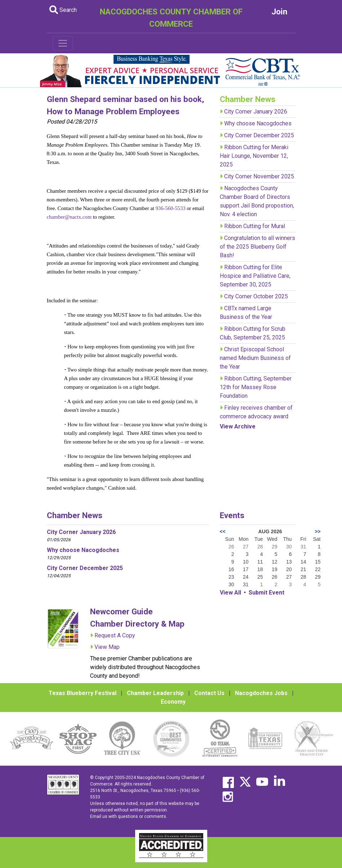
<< (223, 531)
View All (230, 593)
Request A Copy (115, 635)
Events (232, 515)
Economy (173, 702)
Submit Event (267, 593)
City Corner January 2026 (256, 112)
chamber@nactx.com (69, 217)
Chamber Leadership (155, 693)
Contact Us (209, 693)
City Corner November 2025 (259, 176)
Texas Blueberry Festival (83, 693)
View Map (107, 647)
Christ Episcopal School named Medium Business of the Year (255, 358)
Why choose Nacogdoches (258, 123)
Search (63, 10)
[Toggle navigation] (63, 43)
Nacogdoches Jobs (261, 693)
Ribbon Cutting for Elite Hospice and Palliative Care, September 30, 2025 (255, 276)
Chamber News (75, 515)
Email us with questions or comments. (129, 816)
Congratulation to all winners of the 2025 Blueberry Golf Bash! (257, 247)
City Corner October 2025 (256, 296)
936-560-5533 (171, 208)
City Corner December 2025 (259, 135)
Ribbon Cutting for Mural (255, 226)
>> (317, 531)
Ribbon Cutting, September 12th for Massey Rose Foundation (256, 387)
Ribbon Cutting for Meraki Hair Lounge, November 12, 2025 (254, 156)
